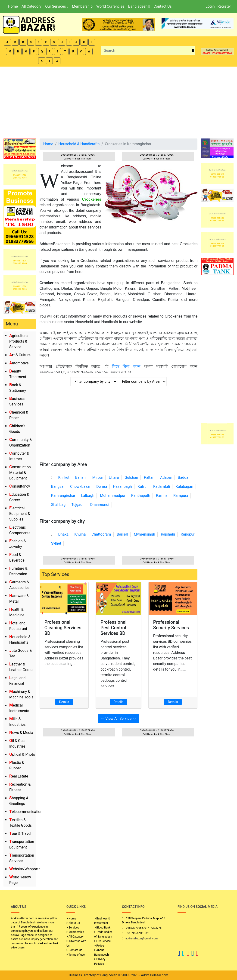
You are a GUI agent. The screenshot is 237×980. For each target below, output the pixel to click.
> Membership (75, 932)
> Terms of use (76, 955)
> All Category (75, 937)
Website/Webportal (25, 869)
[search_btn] (193, 51)
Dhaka (63, 534)
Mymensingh (144, 534)
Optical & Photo (22, 754)
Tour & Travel (20, 834)
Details (64, 702)
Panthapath (141, 496)
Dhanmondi (100, 505)
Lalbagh (88, 496)
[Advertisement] (118, 101)
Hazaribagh (122, 487)
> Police (99, 946)
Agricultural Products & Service (19, 341)
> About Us (73, 923)
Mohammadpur (113, 496)
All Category (31, 6)
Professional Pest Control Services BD (114, 628)
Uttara (114, 477)
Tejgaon (78, 505)
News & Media (21, 733)
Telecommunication (26, 812)
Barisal (123, 534)
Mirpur (98, 477)
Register (224, 6)
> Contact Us (74, 950)
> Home (71, 919)
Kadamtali (162, 487)
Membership (82, 6)
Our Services (57, 6)
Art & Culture (20, 355)
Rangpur (188, 534)
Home (13, 6)
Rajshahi (168, 534)
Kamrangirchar (63, 496)
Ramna (162, 496)
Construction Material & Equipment (20, 473)
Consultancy (20, 486)
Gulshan (131, 477)
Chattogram (101, 534)
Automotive (19, 363)
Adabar (166, 477)
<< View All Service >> (118, 718)
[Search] (146, 51)
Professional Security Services (171, 625)
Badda (183, 477)
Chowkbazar (80, 487)
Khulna (80, 534)
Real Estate (19, 776)
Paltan (149, 477)
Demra (102, 487)
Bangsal (58, 487)
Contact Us (163, 6)
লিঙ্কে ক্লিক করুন (126, 366)
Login (210, 6)
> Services (73, 928)
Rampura (181, 496)
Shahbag (58, 505)
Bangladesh (139, 6)
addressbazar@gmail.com (141, 938)
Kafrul (143, 487)
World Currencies (110, 6)
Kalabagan (184, 487)
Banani (81, 477)
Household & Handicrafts (79, 144)
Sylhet (56, 543)
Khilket (64, 477)
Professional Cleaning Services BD (63, 628)
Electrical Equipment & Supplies (20, 514)
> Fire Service (102, 941)
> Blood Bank (102, 928)
